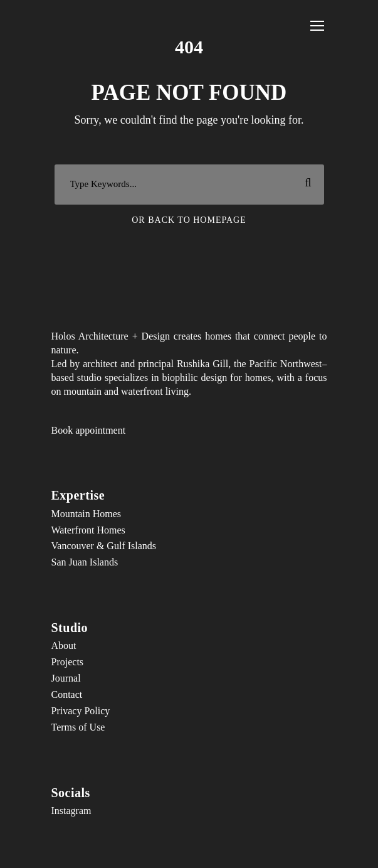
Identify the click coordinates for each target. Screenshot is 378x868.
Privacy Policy (81, 711)
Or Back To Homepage (189, 220)
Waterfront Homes (88, 530)
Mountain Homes (87, 514)
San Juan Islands (85, 562)
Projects (68, 662)
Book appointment (89, 430)
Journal (66, 678)
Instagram (71, 811)
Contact (67, 694)
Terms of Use (78, 727)
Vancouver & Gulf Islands (104, 546)
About (64, 646)
